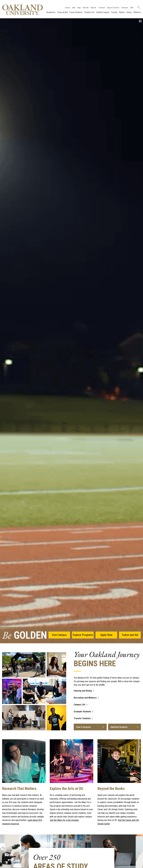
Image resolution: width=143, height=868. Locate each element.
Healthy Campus (103, 12)
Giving (129, 12)
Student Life (89, 12)
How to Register (84, 727)
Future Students (76, 12)
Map (79, 8)
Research (125, 8)
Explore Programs (83, 635)
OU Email (102, 8)
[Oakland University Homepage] (22, 10)
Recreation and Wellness (85, 698)
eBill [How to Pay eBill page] (74, 8)
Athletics (137, 12)
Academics (51, 12)
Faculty (114, 12)
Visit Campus (59, 635)
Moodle (86, 8)
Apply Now (106, 635)
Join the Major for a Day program (64, 820)
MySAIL (94, 8)
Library (67, 8)
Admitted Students (119, 727)
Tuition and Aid (130, 635)
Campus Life (79, 705)
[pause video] (140, 21)
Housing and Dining (83, 691)
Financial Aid (62, 12)
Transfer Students (82, 718)
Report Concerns (113, 8)
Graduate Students (82, 712)
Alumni (122, 12)
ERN (132, 8)
